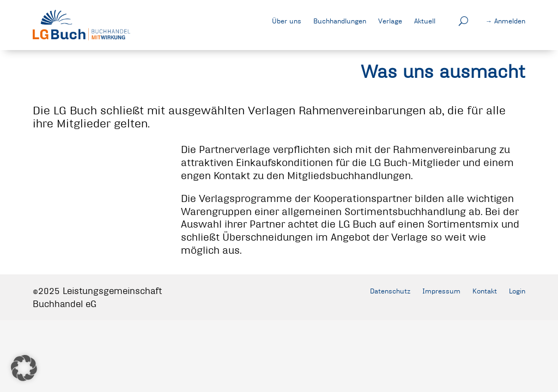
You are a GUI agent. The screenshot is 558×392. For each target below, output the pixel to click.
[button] (24, 368)
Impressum (441, 291)
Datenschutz (390, 291)
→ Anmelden (505, 21)
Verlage (390, 21)
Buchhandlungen (340, 21)
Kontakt (485, 291)
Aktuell (425, 21)
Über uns (287, 21)
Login (517, 291)
